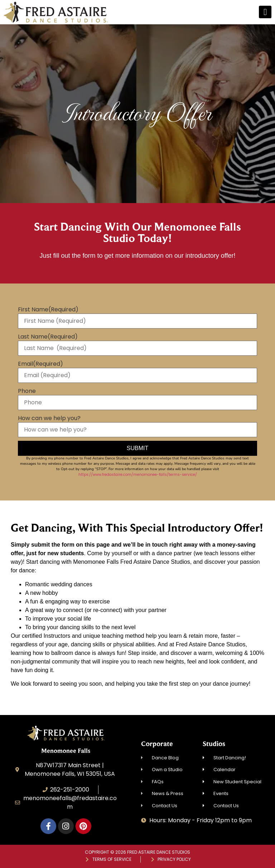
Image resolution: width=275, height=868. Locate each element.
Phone (27, 391)
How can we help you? (49, 418)
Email (40, 364)
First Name (48, 310)
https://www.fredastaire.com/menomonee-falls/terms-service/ (138, 475)
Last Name (48, 337)
